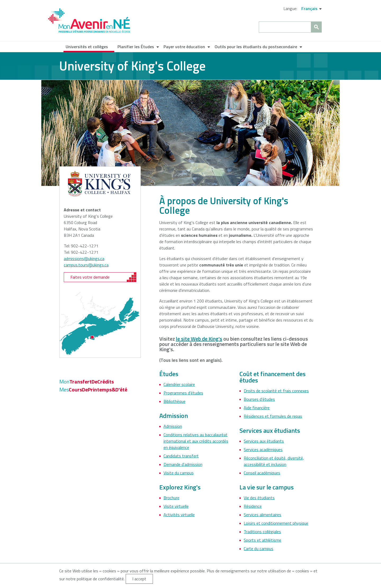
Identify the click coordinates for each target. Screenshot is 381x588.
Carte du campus (258, 549)
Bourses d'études (259, 399)
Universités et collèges (87, 47)
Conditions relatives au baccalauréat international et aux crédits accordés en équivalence (196, 441)
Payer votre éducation (184, 47)
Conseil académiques (262, 473)
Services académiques (263, 449)
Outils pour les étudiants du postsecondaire (256, 47)
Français (309, 8)
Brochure (171, 498)
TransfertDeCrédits (87, 382)
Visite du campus (179, 473)
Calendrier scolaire (179, 384)
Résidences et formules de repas (273, 416)
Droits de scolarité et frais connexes (276, 391)
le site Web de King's (199, 339)
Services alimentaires (262, 515)
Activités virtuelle (179, 515)
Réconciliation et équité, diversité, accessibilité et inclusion (274, 461)
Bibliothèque (174, 401)
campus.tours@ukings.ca (86, 265)
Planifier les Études (136, 47)
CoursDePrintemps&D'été (93, 389)
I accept (139, 579)
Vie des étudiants (259, 498)
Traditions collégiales (262, 532)
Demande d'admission (183, 464)
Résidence (253, 506)
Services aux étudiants (264, 441)
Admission (173, 426)
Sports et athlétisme (262, 540)
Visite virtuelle (176, 506)
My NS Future (89, 21)
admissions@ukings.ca (84, 259)
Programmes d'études (183, 393)
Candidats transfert (181, 456)
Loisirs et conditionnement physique (276, 523)
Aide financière (257, 408)
